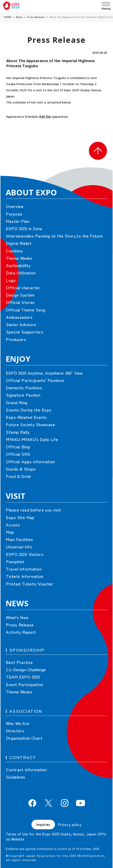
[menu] (106, 6)
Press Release (36, 17)
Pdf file (45, 117)
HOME (8, 17)
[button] (98, 151)
